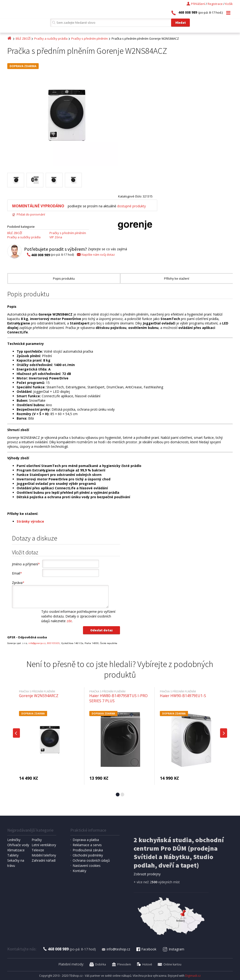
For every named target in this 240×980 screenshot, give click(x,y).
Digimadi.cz (193, 976)
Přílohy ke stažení (177, 278)
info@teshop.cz (116, 949)
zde (69, 621)
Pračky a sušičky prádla (51, 39)
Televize (38, 850)
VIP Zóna (56, 237)
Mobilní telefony (44, 855)
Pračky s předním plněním (90, 39)
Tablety (13, 855)
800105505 (53, 643)
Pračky (37, 840)
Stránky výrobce (30, 521)
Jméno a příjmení (26, 564)
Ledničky (14, 840)
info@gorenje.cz (37, 643)
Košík (229, 4)
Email (17, 573)
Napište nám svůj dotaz (96, 255)
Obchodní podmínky (88, 855)
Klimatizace (16, 850)
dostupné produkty (131, 206)
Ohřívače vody (18, 845)
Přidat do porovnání (28, 214)
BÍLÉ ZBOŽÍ (23, 39)
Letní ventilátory (44, 845)
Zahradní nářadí (44, 860)
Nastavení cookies (87, 866)
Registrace (215, 4)
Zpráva (18, 583)
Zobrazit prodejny (147, 874)
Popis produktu (64, 278)
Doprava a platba (86, 840)
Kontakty (79, 871)
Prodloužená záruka (88, 850)
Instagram (173, 949)
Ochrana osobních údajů (91, 860)
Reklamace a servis (87, 845)
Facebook (146, 949)
